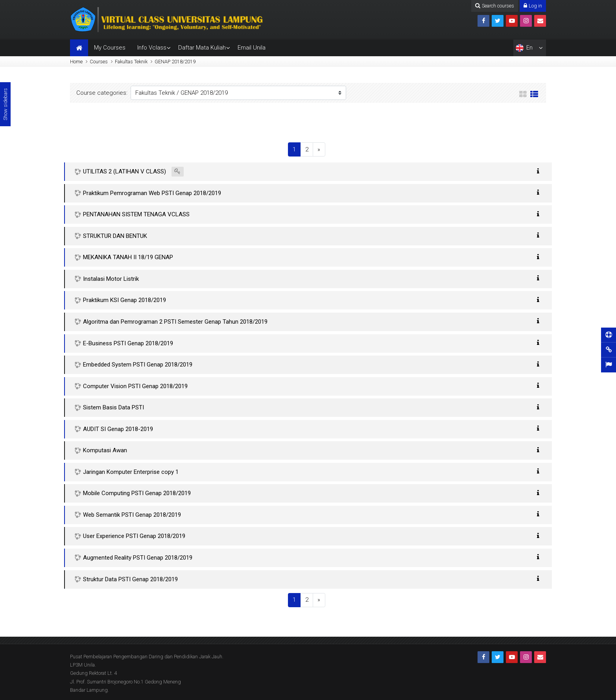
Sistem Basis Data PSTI (113, 407)
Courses (99, 62)
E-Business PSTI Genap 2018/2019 (128, 343)
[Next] (319, 149)
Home (76, 62)
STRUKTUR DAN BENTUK (115, 236)
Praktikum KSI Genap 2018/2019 (124, 300)
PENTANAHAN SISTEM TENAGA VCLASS (136, 214)
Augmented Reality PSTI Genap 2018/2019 (138, 558)
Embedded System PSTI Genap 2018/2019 (138, 365)
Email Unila (252, 48)
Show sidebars (5, 104)
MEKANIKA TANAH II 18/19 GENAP (128, 257)
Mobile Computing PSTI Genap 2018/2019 (137, 493)
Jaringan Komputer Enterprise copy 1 (131, 472)
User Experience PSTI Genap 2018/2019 (134, 536)
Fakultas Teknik (131, 62)
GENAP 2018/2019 (175, 62)
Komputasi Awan (105, 450)
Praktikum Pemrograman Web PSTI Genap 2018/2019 (152, 193)
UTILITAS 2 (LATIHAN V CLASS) (124, 171)
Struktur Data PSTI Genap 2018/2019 (130, 579)
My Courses (110, 48)
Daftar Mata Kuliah (202, 48)
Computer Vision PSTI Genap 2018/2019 (135, 386)
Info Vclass (152, 48)
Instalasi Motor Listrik (111, 279)
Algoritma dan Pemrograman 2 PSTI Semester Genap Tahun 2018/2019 (175, 322)
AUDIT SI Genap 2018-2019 (118, 429)
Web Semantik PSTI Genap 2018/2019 (132, 515)
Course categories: (102, 93)
